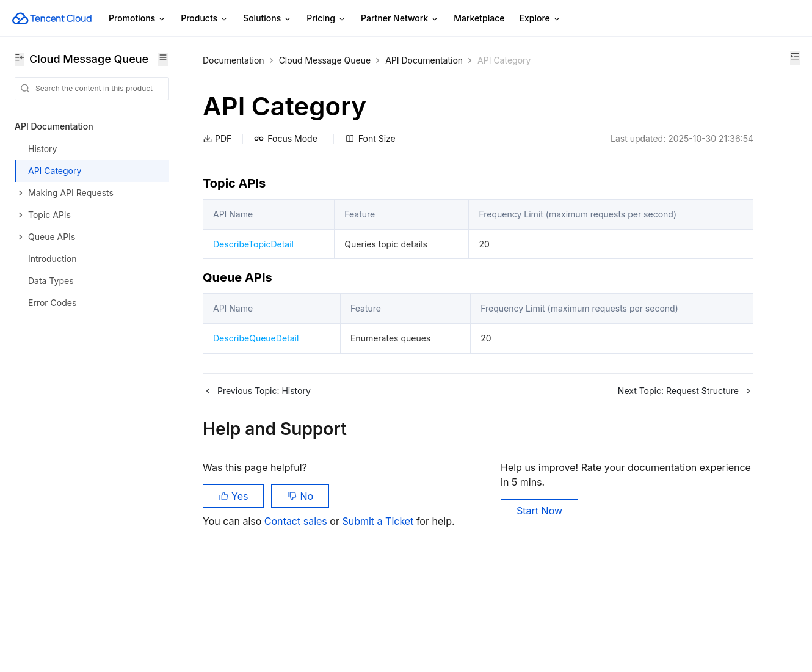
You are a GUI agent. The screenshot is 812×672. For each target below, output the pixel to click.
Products (205, 19)
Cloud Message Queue (325, 60)
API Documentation (424, 60)
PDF (217, 138)
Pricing (326, 19)
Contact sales (297, 579)
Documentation (234, 60)
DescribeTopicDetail (253, 265)
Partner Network (400, 19)
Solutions (267, 19)
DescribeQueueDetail (256, 389)
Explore (540, 19)
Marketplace (479, 18)
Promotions (137, 19)
